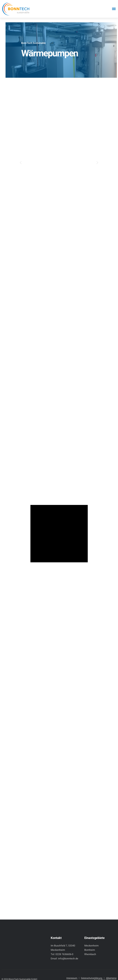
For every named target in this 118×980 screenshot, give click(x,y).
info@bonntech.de (68, 959)
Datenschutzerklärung (93, 978)
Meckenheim (91, 946)
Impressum (73, 978)
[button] (21, 163)
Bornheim (90, 950)
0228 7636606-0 (64, 954)
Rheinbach (90, 954)
